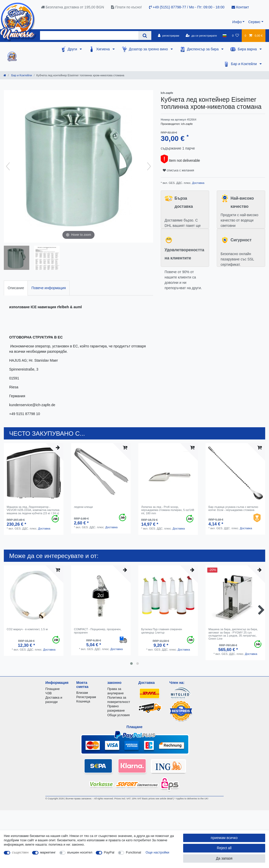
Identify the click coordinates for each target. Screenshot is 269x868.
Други (73, 49)
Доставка (198, 183)
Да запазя (224, 858)
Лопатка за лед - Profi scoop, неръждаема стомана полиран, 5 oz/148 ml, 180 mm (168, 510)
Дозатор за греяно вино (149, 49)
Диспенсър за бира (203, 49)
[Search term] (89, 35)
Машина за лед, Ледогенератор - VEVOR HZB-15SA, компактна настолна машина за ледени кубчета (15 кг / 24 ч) (33, 510)
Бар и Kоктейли (244, 64)
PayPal (109, 852)
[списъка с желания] (236, 36)
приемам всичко (224, 838)
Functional (133, 852)
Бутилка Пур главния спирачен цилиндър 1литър (162, 631)
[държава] (225, 36)
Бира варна (248, 49)
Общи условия (118, 715)
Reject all (224, 848)
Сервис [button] (254, 22)
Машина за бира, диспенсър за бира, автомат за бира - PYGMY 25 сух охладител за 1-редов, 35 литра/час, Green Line (233, 634)
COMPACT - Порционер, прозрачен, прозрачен (98, 631)
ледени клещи (83, 507)
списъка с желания (178, 170)
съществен (20, 852)
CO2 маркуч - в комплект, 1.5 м (27, 629)
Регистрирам (86, 697)
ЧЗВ (49, 693)
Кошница (83, 701)
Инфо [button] (237, 22)
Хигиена (103, 49)
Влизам (82, 693)
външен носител (80, 852)
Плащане (52, 689)
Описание (16, 288)
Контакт (240, 7)
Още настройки (158, 852)
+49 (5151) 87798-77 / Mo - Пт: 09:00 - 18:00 (187, 7)
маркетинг (48, 852)
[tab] (16, 288)
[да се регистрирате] (201, 36)
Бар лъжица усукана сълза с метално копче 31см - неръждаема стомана (233, 508)
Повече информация (49, 288)
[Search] (145, 35)
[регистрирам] (169, 36)
